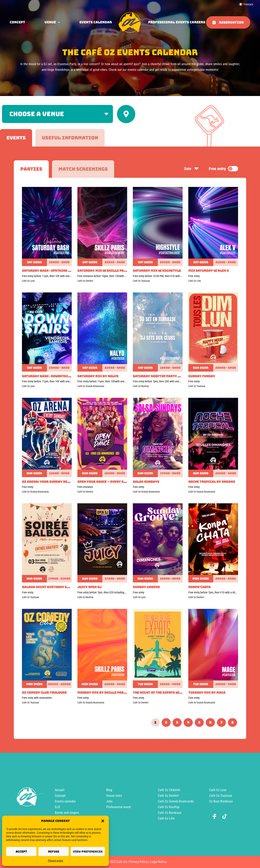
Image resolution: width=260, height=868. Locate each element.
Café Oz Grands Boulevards (176, 801)
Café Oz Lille (166, 818)
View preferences (88, 852)
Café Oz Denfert (168, 796)
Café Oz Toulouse (221, 796)
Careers (197, 22)
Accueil (60, 790)
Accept (21, 852)
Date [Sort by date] (192, 169)
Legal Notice (158, 862)
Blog (109, 790)
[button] (103, 821)
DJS (57, 807)
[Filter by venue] (57, 114)
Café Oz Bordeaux (170, 813)
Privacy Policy (139, 862)
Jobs (109, 801)
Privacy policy (56, 861)
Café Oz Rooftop (169, 807)
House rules (114, 796)
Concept (60, 796)
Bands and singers (67, 813)
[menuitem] (246, 4)
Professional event (119, 807)
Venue (52, 22)
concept (17, 22)
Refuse (54, 852)
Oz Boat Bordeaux (221, 801)
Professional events (168, 22)
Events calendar (96, 22)
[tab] (16, 138)
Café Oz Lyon (218, 790)
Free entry (223, 169)
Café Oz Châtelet (169, 790)
